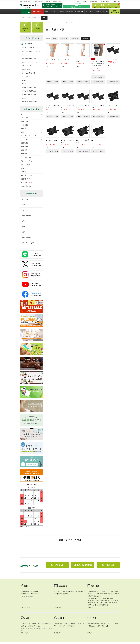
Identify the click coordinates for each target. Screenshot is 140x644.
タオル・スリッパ (26, 168)
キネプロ (25, 55)
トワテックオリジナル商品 (26, 12)
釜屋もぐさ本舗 (26, 216)
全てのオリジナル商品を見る (30, 102)
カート (116, 8)
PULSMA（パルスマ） (29, 48)
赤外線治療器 (25, 147)
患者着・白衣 (25, 121)
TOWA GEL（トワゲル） (29, 87)
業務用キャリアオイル (115, 12)
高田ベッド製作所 (27, 237)
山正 (23, 210)
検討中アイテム (38, 27)
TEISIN (24, 98)
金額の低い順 (64, 38)
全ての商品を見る (26, 186)
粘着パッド (25, 84)
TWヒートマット (27, 69)
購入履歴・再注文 (26, 27)
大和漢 (24, 221)
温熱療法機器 (25, 143)
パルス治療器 (69, 12)
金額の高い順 (75, 38)
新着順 (55, 38)
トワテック (25, 199)
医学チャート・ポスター (28, 175)
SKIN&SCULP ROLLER (29, 95)
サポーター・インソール (58, 23)
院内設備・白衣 (79, 12)
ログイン (96, 8)
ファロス (24, 227)
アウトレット (25, 183)
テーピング (55, 12)
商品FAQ (85, 2)
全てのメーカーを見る (28, 243)
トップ (48, 23)
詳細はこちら (25, 581)
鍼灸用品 (47, 12)
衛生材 (62, 12)
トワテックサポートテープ (30, 59)
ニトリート (25, 232)
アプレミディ (26, 77)
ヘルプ (79, 2)
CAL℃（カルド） (27, 66)
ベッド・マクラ (90, 12)
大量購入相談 (116, 2)
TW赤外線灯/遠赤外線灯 (29, 91)
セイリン (24, 205)
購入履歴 (109, 8)
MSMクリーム (26, 80)
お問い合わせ (93, 2)
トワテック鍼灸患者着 (28, 73)
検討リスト (103, 8)
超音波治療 (24, 150)
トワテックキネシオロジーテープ (32, 51)
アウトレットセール (38, 12)
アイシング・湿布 (26, 157)
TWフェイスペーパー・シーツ (31, 62)
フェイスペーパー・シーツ (28, 136)
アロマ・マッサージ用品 (102, 12)
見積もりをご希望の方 (105, 2)
